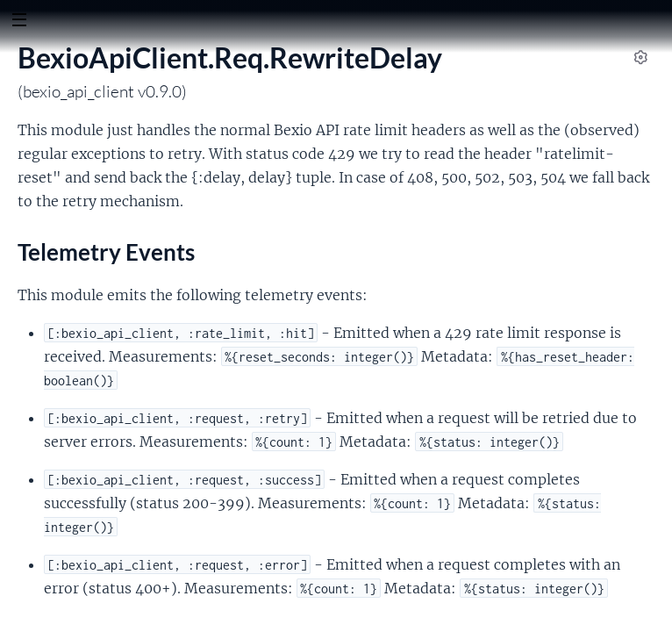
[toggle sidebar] (19, 22)
